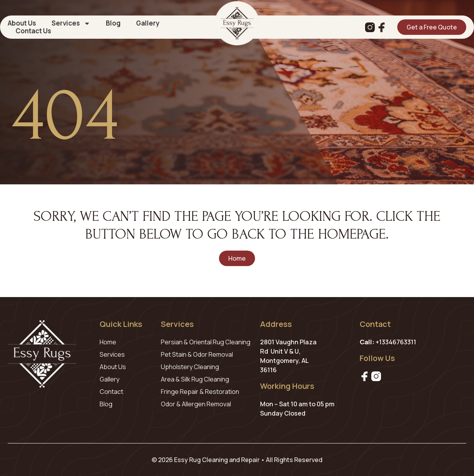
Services (71, 23)
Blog (113, 23)
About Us (22, 23)
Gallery (148, 23)
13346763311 (398, 342)
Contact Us (33, 31)
